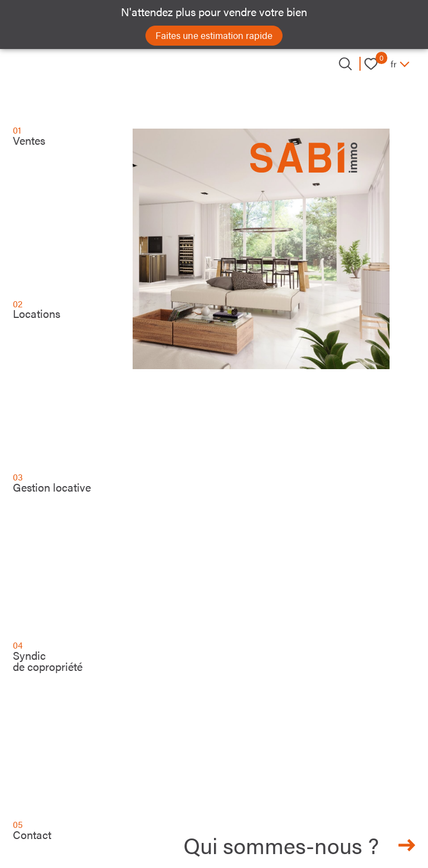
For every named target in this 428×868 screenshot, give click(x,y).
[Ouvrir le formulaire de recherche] (345, 64)
